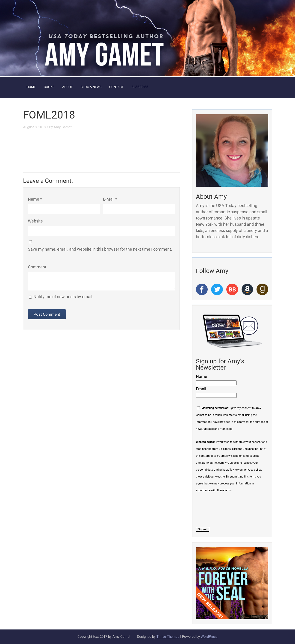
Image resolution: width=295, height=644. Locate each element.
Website (35, 221)
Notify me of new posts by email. (63, 297)
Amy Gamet (63, 127)
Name (202, 376)
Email (201, 389)
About (67, 87)
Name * (35, 199)
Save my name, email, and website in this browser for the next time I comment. (100, 249)
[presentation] (231, 509)
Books (49, 87)
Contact (116, 87)
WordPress (209, 637)
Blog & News (91, 87)
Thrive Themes (168, 637)
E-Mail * (110, 199)
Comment (37, 267)
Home (31, 87)
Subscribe (140, 87)
